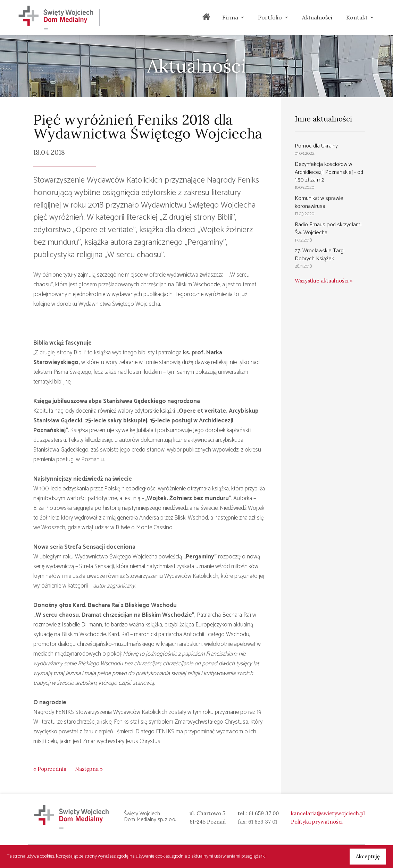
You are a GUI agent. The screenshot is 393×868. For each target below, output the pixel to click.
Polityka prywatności (317, 822)
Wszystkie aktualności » (324, 281)
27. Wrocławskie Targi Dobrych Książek (320, 255)
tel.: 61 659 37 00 (258, 813)
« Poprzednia (50, 769)
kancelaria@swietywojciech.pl (328, 813)
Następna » (89, 769)
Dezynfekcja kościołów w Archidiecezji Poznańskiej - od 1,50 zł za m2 (329, 172)
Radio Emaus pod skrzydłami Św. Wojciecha (328, 229)
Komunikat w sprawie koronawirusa (319, 202)
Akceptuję (368, 856)
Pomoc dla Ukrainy (316, 146)
